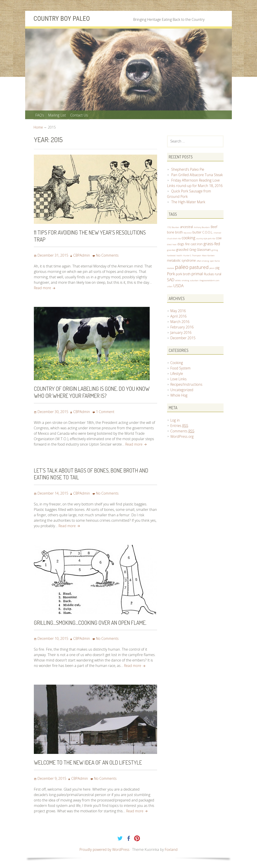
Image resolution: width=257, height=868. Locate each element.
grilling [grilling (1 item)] (215, 251)
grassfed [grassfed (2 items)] (182, 250)
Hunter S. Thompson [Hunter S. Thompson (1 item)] (192, 256)
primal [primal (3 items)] (197, 275)
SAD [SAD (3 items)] (171, 281)
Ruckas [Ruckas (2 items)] (209, 275)
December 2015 (183, 339)
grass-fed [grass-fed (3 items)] (212, 244)
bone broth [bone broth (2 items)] (175, 233)
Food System (181, 369)
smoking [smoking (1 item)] (185, 281)
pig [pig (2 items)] (217, 268)
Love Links (179, 380)
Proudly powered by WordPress (104, 849)
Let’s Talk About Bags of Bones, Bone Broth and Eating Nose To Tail (93, 473)
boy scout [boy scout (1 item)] (188, 233)
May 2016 (178, 312)
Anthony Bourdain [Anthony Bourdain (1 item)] (202, 228)
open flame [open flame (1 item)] (215, 261)
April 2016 (178, 317)
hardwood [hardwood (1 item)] (171, 256)
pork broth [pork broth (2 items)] (183, 275)
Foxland (172, 849)
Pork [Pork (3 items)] (171, 275)
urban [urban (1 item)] (170, 288)
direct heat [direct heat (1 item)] (172, 245)
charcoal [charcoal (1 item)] (217, 233)
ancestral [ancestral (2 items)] (187, 227)
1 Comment (107, 411)
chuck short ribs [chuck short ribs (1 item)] (174, 239)
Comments (183, 432)
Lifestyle (177, 375)
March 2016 (180, 323)
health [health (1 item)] (179, 256)
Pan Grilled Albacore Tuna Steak (197, 175)
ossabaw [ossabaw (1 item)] (171, 269)
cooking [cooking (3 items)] (188, 238)
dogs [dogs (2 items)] (181, 244)
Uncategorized (182, 391)
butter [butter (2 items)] (197, 233)
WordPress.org (182, 437)
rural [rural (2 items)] (218, 275)
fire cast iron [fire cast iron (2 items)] (194, 244)
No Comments (109, 255)
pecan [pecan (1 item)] (212, 269)
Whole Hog (179, 396)
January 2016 (181, 333)
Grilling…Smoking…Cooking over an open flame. (92, 622)
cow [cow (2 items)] (219, 239)
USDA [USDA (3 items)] (178, 287)
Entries (179, 427)
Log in (175, 421)
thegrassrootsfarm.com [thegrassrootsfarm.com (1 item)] (209, 281)
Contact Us (82, 115)
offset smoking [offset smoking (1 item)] (203, 261)
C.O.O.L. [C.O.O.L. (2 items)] (208, 233)
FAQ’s (40, 115)
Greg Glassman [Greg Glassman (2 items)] (200, 250)
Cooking (177, 364)
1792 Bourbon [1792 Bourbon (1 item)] (173, 228)
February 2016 (182, 328)
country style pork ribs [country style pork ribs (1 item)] (206, 239)
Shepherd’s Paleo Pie (188, 170)
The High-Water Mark (188, 202)
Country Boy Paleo (63, 18)
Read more (45, 288)
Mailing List (59, 115)
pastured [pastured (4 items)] (199, 268)
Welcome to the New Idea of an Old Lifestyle (90, 762)
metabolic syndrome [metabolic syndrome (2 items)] (181, 261)
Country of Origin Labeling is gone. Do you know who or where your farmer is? (93, 392)
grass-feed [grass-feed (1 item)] (171, 251)
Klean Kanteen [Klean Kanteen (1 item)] (208, 256)
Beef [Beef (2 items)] (214, 227)
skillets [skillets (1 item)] (178, 281)
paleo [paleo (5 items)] (182, 267)
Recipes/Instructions (187, 385)
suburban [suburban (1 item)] (194, 281)
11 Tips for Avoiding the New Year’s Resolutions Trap (92, 236)
